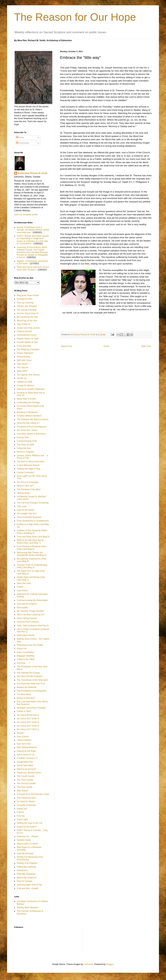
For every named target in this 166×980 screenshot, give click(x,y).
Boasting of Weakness (27, 412)
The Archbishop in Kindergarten (32, 691)
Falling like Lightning (26, 867)
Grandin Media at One (27, 342)
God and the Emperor (27, 604)
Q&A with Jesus (24, 360)
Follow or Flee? (24, 711)
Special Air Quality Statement (30, 389)
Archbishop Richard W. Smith (33, 173)
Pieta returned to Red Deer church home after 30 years (33, 268)
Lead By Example (25, 853)
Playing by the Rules (26, 751)
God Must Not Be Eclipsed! (29, 676)
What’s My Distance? (27, 878)
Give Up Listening (25, 303)
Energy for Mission (26, 386)
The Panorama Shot (26, 798)
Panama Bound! (24, 331)
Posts (20, 138)
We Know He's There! (27, 430)
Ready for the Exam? (27, 827)
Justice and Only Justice (28, 328)
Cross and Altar (24, 346)
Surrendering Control (27, 335)
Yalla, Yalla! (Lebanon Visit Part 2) (33, 626)
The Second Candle (26, 783)
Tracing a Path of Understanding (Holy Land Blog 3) (32, 566)
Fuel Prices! (22, 591)
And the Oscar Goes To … (29, 313)
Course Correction (25, 472)
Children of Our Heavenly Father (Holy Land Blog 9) (32, 532)
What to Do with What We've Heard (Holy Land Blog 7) (30, 541)
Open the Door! (24, 583)
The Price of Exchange (27, 482)
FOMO (20, 587)
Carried (20, 812)
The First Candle (25, 787)
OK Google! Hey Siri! (27, 514)
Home (106, 346)
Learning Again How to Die (29, 885)
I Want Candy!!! (24, 740)
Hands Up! (22, 809)
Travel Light (22, 819)
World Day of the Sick (27, 321)
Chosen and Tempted (27, 306)
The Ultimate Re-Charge (28, 673)
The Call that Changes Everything (33, 503)
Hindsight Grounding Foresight (31, 708)
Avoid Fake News (25, 765)
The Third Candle (25, 780)
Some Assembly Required (29, 517)
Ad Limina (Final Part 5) (28, 715)
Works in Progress (25, 452)
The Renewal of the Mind (29, 489)
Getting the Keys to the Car (30, 823)
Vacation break (24, 840)
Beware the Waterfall (27, 687)
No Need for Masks (26, 801)
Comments (23, 143)
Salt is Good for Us (26, 755)
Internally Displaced (26, 874)
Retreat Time (23, 437)
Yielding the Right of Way (29, 469)
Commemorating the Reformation (32, 600)
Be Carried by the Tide (27, 317)
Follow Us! (22, 649)
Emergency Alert (25, 299)
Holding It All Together (27, 863)
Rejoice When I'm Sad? (28, 339)
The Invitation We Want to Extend (32, 419)
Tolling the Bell (24, 448)
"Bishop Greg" (23, 493)
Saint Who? (22, 371)
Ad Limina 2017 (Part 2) (28, 726)
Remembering (23, 357)
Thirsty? (21, 733)
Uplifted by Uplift (24, 382)
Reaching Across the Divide (30, 645)
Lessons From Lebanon (28, 622)
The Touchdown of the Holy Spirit (32, 680)
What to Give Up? (25, 486)
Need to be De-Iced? (27, 769)
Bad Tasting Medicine (27, 747)
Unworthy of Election (26, 805)
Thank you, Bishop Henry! (29, 773)
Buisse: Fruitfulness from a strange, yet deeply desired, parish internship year (33, 230)
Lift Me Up (22, 378)
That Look (21, 506)
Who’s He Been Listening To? (31, 615)
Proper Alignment (25, 353)
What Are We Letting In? (28, 423)
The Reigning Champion (28, 349)
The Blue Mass (24, 694)
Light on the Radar (26, 510)
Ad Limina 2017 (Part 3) (28, 722)
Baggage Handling (26, 656)
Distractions (22, 870)
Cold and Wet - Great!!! (28, 888)
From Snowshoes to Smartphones (33, 521)
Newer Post (66, 346)
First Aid (21, 816)
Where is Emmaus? (26, 698)
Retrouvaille (22, 608)
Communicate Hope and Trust (31, 684)
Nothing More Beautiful (28, 908)
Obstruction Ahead (26, 635)
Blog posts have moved (28, 295)
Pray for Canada (24, 881)
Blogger (110, 964)
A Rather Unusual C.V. (27, 758)
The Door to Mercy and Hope (30, 462)
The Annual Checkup (27, 310)
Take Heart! (22, 364)
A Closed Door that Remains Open (33, 794)
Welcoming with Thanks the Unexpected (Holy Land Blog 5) (32, 554)
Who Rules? (23, 791)
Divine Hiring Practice (27, 618)
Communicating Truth (27, 441)
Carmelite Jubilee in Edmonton (31, 434)
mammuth (88, 964)
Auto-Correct (23, 737)
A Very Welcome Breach (28, 465)
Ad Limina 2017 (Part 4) (28, 719)
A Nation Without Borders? (29, 416)
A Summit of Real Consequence (32, 427)
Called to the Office (26, 659)
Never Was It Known (26, 399)
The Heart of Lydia (25, 445)
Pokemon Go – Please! (28, 836)
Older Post (146, 346)
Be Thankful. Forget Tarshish (30, 611)
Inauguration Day (25, 762)
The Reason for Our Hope (75, 17)
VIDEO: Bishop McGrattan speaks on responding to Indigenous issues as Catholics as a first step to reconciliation (33, 240)
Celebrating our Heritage (28, 402)
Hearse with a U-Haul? (27, 844)
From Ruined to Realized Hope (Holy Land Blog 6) (31, 548)
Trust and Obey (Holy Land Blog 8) (33, 537)
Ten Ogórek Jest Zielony (28, 375)
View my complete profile (26, 215)
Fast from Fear (24, 744)
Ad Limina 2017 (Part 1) (28, 729)
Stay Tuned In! (24, 324)
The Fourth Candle (26, 776)
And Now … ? (23, 663)
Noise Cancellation (26, 652)
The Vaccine (23, 367)
